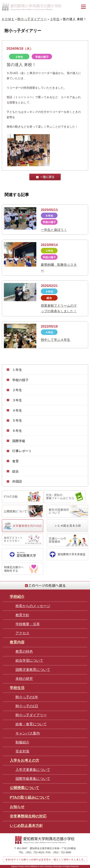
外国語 (17, 481)
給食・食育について (31, 724)
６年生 (17, 431)
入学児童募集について (33, 770)
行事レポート (22, 451)
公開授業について (24, 788)
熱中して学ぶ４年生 (56, 340)
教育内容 (17, 642)
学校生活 (17, 688)
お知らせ (17, 807)
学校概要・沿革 (28, 624)
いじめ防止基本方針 (26, 826)
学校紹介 (17, 597)
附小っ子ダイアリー (32, 19)
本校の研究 (24, 679)
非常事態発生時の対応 (28, 816)
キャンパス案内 (28, 733)
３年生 (55, 19)
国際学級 (19, 441)
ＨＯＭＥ (8, 19)
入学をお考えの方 (24, 760)
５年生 (17, 420)
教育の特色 (24, 652)
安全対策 (22, 751)
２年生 (17, 390)
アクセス (22, 633)
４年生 (17, 410)
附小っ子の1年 (27, 697)
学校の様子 (20, 380)
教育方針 (22, 615)
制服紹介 (22, 742)
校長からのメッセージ (33, 606)
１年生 (17, 370)
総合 (16, 471)
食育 (16, 461)
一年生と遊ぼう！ (54, 230)
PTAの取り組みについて (30, 797)
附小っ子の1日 (27, 706)
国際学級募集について (33, 779)
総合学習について (29, 661)
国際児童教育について (33, 670)
